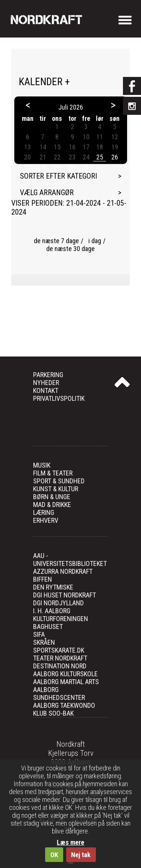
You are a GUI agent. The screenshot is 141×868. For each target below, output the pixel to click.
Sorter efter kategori (58, 176)
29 (57, 168)
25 (100, 157)
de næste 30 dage (70, 249)
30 (72, 168)
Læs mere (70, 842)
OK (54, 855)
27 (27, 168)
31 (86, 168)
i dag (95, 241)
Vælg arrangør (47, 193)
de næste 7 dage (56, 241)
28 (43, 168)
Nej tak (81, 855)
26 (115, 157)
